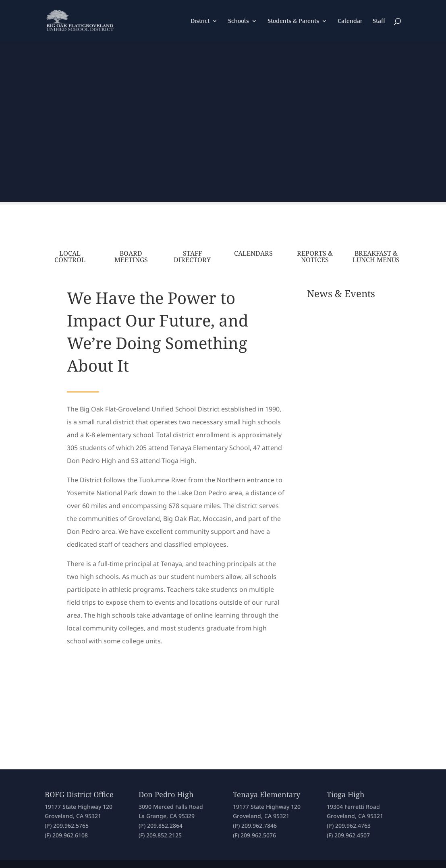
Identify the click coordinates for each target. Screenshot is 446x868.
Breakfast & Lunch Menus (376, 256)
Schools (239, 21)
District (200, 21)
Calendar (350, 21)
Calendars (253, 253)
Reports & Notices (315, 256)
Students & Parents (293, 21)
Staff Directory (192, 256)
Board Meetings (131, 256)
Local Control (70, 256)
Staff (379, 21)
